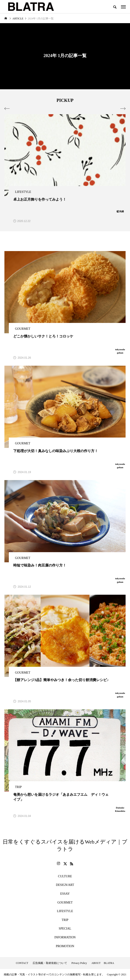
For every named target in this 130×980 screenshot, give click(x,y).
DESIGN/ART (65, 885)
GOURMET (65, 903)
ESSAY (65, 894)
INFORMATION (65, 937)
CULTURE (65, 876)
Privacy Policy (79, 963)
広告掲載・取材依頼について (50, 963)
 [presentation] (123, 109)
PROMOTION (65, 946)
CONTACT (22, 963)
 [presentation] (7, 109)
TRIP (65, 920)
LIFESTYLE (65, 911)
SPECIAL (65, 929)
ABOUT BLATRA (103, 963)
